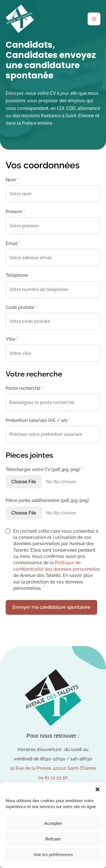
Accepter (53, 823)
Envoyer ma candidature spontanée (51, 607)
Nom (12, 180)
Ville (12, 339)
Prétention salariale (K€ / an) (38, 420)
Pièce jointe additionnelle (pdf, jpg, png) (47, 500)
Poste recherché (24, 388)
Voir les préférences (53, 855)
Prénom (15, 212)
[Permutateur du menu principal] (94, 19)
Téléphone (17, 275)
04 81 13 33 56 (53, 778)
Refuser (53, 839)
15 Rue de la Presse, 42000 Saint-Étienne (53, 768)
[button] (98, 789)
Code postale (21, 307)
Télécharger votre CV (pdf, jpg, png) (44, 469)
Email (13, 243)
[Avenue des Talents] (20, 19)
